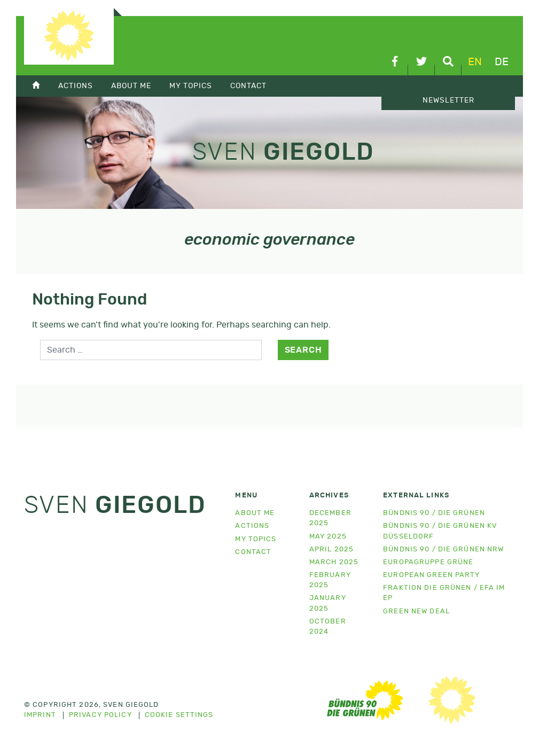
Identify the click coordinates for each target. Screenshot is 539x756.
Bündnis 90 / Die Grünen (434, 513)
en (475, 62)
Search (303, 350)
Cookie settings (179, 715)
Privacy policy (100, 715)
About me (255, 513)
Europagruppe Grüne (428, 562)
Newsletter (448, 100)
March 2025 (334, 562)
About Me (131, 86)
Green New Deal (416, 611)
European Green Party (431, 575)
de (502, 62)
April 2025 (331, 550)
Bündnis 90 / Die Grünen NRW (443, 550)
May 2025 (328, 537)
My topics (191, 86)
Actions (76, 86)
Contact (248, 86)
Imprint (40, 715)
